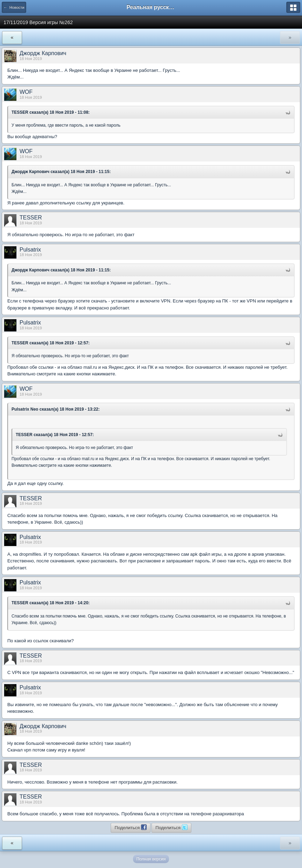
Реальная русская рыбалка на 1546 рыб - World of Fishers (151, 7)
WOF (26, 92)
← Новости (14, 7)
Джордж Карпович (43, 53)
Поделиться (130, 827)
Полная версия (151, 859)
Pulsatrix (30, 250)
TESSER (31, 218)
